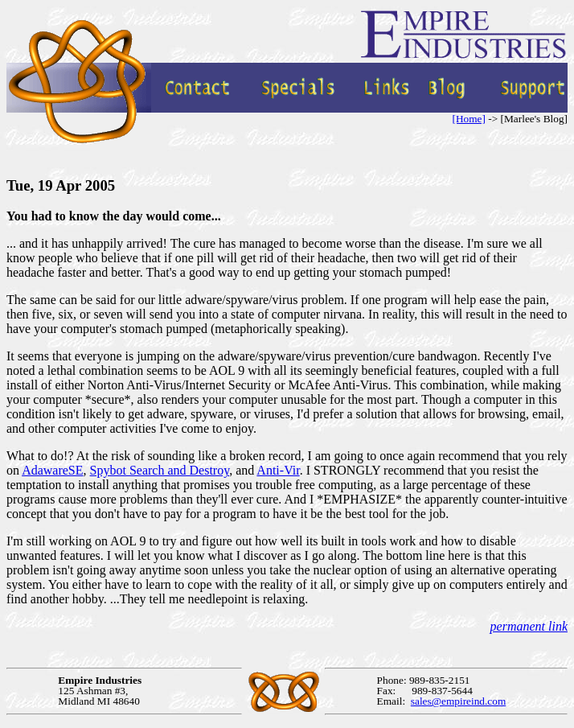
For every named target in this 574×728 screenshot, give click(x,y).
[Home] (468, 119)
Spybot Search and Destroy (160, 470)
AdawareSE (52, 470)
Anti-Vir (278, 470)
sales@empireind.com (459, 701)
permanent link (529, 626)
